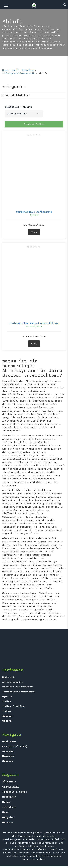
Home (5, 70)
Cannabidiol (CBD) (15, 746)
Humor (6, 802)
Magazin (8, 761)
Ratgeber (9, 817)
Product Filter (34, 124)
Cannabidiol (11, 787)
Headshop (8, 756)
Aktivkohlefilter (18, 95)
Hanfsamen (9, 741)
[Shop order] (24, 114)
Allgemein (9, 782)
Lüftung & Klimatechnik (18, 73)
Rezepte (8, 822)
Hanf (15, 70)
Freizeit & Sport (15, 792)
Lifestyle (9, 807)
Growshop (28, 70)
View (34, 232)
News (5, 812)
